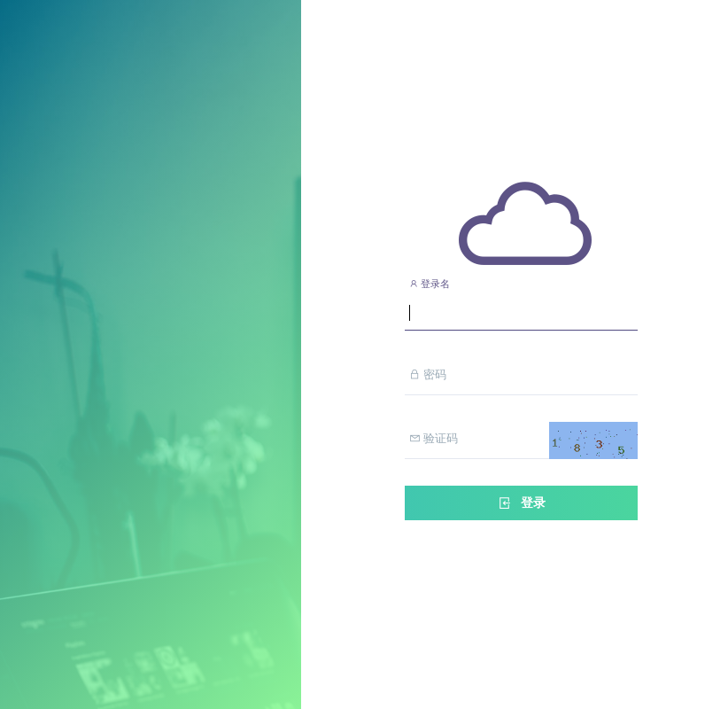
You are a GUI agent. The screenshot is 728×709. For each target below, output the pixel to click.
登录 (521, 503)
